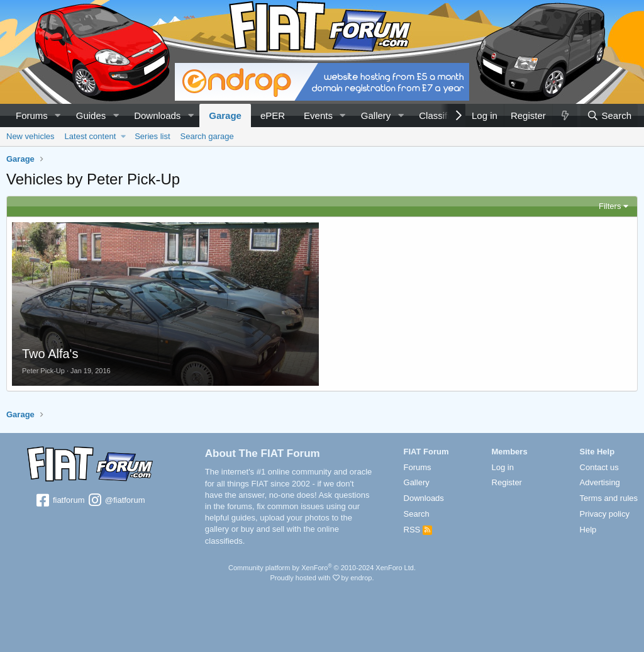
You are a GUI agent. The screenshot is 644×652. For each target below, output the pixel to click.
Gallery (376, 115)
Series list (152, 136)
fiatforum (59, 501)
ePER (273, 115)
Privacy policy (605, 514)
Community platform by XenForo (322, 568)
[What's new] (565, 115)
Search (417, 514)
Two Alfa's (50, 354)
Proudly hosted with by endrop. (322, 578)
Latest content (91, 136)
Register (507, 482)
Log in (503, 467)
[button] (58, 115)
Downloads (157, 115)
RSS (418, 530)
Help (588, 530)
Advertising (600, 482)
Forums (32, 115)
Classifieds (442, 115)
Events (318, 115)
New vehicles (31, 136)
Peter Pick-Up (43, 371)
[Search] (609, 115)
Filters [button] (610, 206)
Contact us (599, 467)
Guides (91, 115)
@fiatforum (116, 501)
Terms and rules (609, 498)
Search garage (207, 136)
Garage (225, 115)
